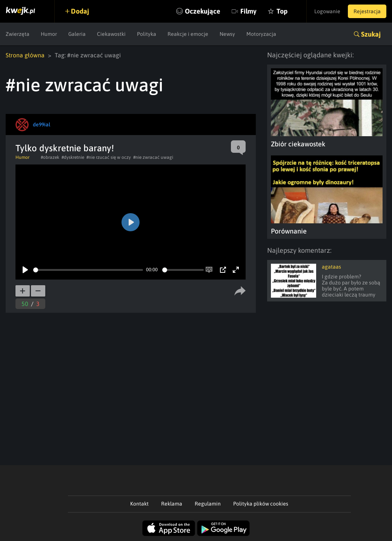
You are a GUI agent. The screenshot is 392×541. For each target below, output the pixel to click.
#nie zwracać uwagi (153, 157)
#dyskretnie (73, 157)
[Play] (25, 270)
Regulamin (208, 504)
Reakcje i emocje (188, 34)
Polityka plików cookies (261, 504)
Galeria (77, 34)
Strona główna (25, 55)
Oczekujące (203, 11)
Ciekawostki (111, 34)
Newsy (227, 34)
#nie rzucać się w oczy (109, 157)
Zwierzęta (18, 34)
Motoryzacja (261, 34)
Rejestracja (367, 11)
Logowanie (327, 11)
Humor (49, 34)
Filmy (248, 11)
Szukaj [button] (371, 34)
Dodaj (80, 11)
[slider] (88, 270)
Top (282, 11)
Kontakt (139, 504)
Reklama (172, 504)
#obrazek (50, 157)
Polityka (147, 34)
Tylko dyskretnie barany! (65, 148)
